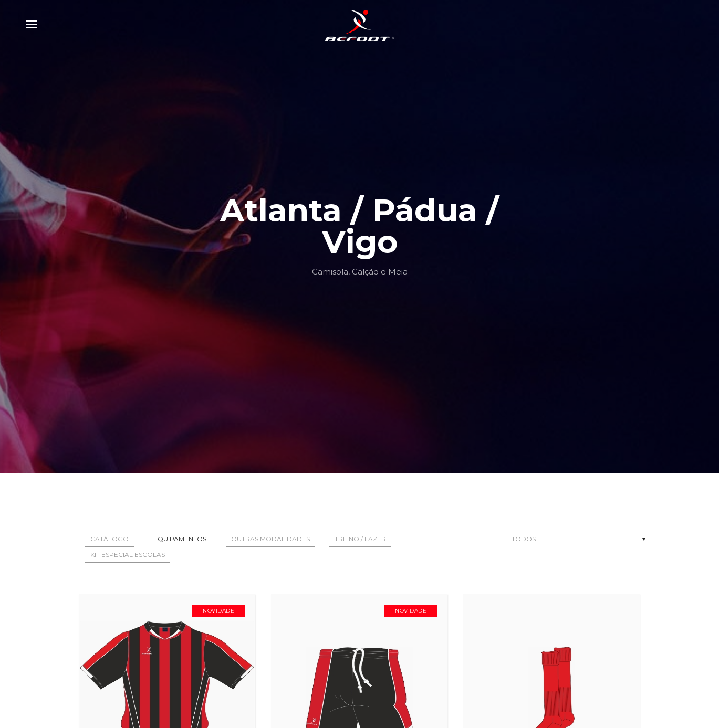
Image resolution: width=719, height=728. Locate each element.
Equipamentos (180, 539)
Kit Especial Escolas (128, 555)
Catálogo (110, 539)
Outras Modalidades (270, 539)
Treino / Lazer (360, 539)
